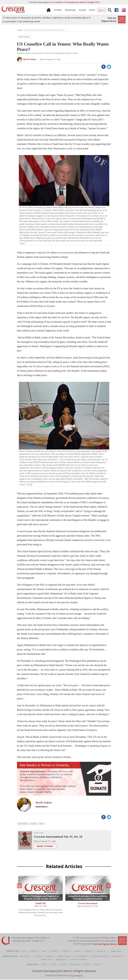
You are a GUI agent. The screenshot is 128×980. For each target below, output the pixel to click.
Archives (34, 952)
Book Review (117, 957)
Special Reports (81, 957)
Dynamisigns (76, 976)
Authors (54, 952)
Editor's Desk (46, 960)
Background (61, 960)
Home (24, 952)
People (87, 965)
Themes (98, 965)
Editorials (38, 957)
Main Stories (25, 957)
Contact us (101, 952)
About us (89, 952)
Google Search (116, 952)
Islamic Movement (100, 957)
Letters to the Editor (79, 960)
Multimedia (75, 965)
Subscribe (66, 952)
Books (54, 965)
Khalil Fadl (41, 904)
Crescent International (88, 904)
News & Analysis (64, 957)
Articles (44, 965)
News (44, 952)
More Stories (45, 847)
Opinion (50, 957)
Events (63, 965)
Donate (77, 952)
